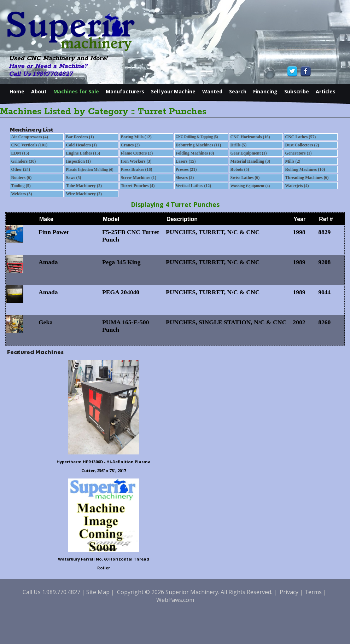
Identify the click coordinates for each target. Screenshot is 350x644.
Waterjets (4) (297, 186)
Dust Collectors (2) (302, 145)
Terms (313, 592)
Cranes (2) (130, 145)
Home (17, 91)
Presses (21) (186, 169)
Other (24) (21, 169)
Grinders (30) (24, 161)
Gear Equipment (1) (249, 153)
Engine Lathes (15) (83, 153)
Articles (326, 91)
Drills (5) (239, 145)
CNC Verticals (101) (30, 145)
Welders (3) (22, 194)
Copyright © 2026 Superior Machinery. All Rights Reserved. (195, 592)
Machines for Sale (76, 91)
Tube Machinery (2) (84, 186)
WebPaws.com (175, 600)
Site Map (98, 592)
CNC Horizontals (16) (250, 137)
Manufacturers (125, 91)
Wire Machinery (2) (84, 194)
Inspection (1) (78, 161)
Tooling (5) (21, 186)
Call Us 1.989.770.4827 (41, 74)
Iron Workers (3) (136, 161)
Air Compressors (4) (30, 137)
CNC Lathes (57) (301, 137)
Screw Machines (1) (139, 178)
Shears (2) (185, 178)
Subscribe (297, 91)
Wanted (212, 91)
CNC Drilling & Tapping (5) (197, 137)
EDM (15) (20, 153)
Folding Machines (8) (195, 153)
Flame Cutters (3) (137, 153)
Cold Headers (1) (81, 145)
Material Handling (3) (250, 161)
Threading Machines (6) (307, 178)
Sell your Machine (173, 91)
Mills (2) (293, 161)
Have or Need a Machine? (48, 66)
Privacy (289, 592)
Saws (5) (74, 178)
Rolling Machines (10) (305, 169)
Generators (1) (299, 153)
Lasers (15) (186, 161)
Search (238, 91)
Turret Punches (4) (138, 186)
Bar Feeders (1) (80, 137)
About (39, 91)
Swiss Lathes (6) (245, 178)
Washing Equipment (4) (250, 186)
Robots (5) (240, 169)
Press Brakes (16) (137, 169)
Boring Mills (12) (136, 137)
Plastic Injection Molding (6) (90, 169)
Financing (265, 91)
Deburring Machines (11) (199, 145)
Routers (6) (22, 178)
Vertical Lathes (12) (194, 186)
